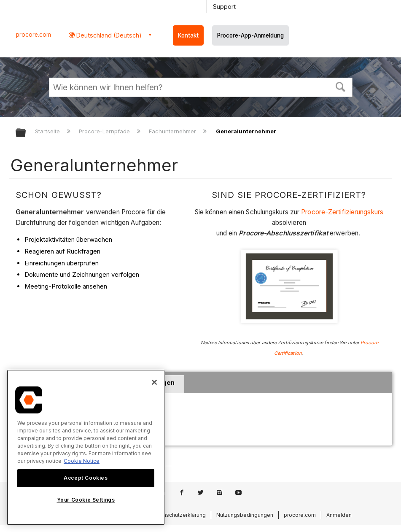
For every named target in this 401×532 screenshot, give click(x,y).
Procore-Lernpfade (105, 131)
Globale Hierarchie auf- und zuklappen (26, 133)
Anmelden (339, 515)
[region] (86, 447)
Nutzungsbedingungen (245, 515)
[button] (340, 86)
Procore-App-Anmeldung (250, 35)
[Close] (154, 382)
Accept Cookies (86, 478)
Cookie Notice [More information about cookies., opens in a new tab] (82, 461)
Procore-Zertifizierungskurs (342, 212)
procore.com (34, 35)
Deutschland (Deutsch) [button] (108, 35)
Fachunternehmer (173, 131)
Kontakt (188, 35)
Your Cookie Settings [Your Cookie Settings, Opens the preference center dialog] (86, 500)
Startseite (48, 131)
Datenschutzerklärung (179, 515)
